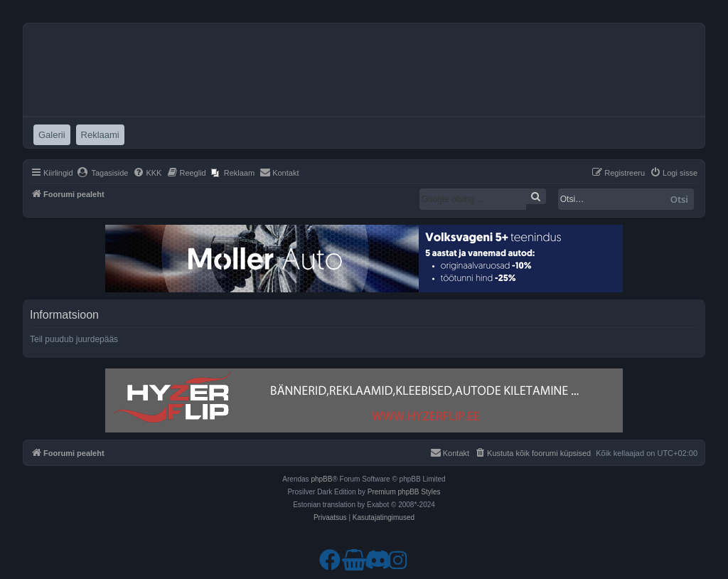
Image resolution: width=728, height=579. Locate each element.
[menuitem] (103, 173)
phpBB (321, 479)
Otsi (679, 199)
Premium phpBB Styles (404, 492)
